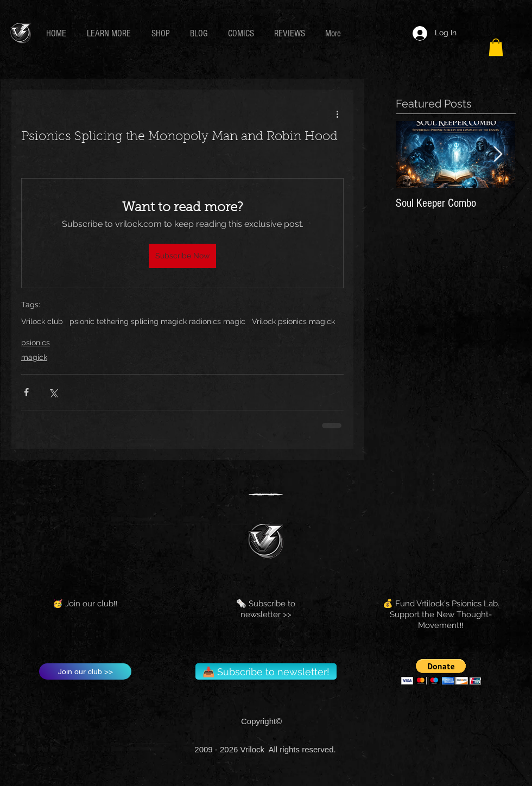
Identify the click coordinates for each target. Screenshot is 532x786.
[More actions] (337, 113)
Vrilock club (42, 321)
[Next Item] (498, 155)
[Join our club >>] (85, 671)
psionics (36, 343)
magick (34, 357)
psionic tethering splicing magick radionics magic (157, 321)
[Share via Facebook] (26, 392)
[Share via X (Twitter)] (53, 392)
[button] (111, 33)
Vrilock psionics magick (293, 321)
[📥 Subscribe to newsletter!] (266, 671)
